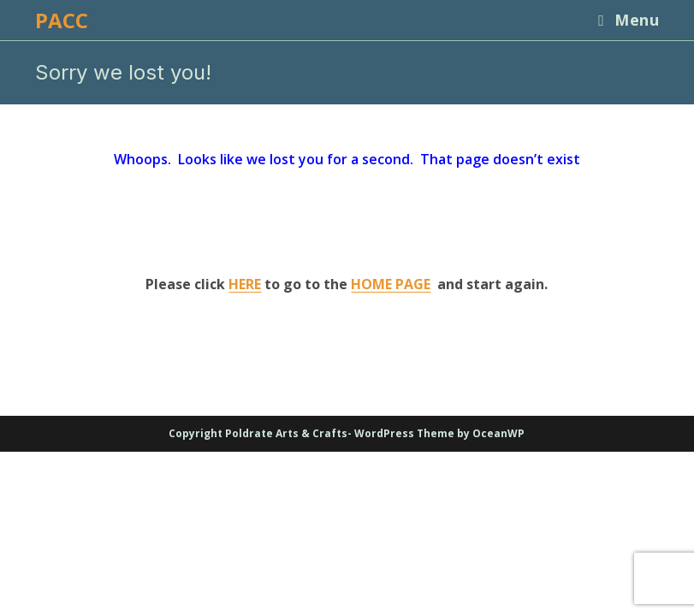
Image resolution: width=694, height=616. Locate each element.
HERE (245, 284)
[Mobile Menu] (622, 20)
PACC (62, 20)
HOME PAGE (391, 284)
